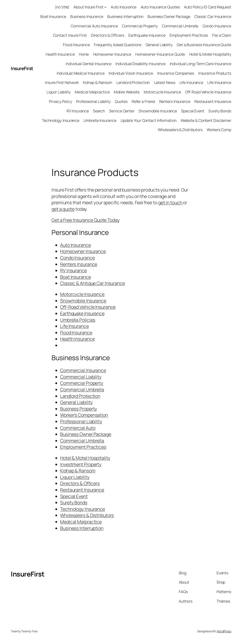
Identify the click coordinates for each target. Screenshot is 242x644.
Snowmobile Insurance (158, 111)
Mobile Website (127, 92)
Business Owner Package (169, 16)
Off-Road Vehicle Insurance (208, 92)
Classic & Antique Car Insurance (93, 283)
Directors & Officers (108, 35)
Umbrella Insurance (100, 120)
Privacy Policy (60, 101)
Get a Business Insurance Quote (204, 45)
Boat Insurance (53, 16)
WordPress (224, 631)
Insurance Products (215, 73)
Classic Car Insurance (213, 16)
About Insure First (88, 7)
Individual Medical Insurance (81, 73)
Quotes (121, 101)
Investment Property (81, 464)
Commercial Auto (78, 428)
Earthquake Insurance (147, 35)
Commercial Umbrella (180, 26)
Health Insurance (60, 54)
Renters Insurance (175, 101)
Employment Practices (189, 35)
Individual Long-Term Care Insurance (201, 64)
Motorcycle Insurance (162, 92)
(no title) (62, 7)
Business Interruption (125, 16)
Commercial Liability (81, 377)
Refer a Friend (143, 101)
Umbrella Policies (78, 320)
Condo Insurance (217, 26)
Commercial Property (140, 26)
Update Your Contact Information (148, 120)
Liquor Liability (59, 92)
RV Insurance (78, 111)
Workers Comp (219, 130)
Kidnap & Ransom (98, 82)
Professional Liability (93, 101)
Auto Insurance (124, 7)
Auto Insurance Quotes (160, 7)
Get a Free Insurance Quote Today (86, 220)
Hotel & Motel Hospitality (210, 54)
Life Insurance (191, 82)
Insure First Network (62, 82)
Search (99, 111)
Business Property (79, 409)
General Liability (159, 45)
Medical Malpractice (92, 92)
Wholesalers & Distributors (180, 130)
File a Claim (222, 35)
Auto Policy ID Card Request (208, 7)
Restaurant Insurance (213, 101)
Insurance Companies (176, 73)
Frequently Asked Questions (118, 45)
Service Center (122, 111)
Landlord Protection (133, 82)
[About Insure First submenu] (105, 7)
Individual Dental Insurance (89, 64)
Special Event (193, 111)
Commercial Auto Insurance (94, 26)
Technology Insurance (61, 120)
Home (84, 54)
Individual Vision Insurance (131, 73)
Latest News (165, 82)
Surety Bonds (220, 111)
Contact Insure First (70, 35)
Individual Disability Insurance (141, 64)
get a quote (63, 209)
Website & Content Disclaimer (206, 120)
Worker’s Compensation (84, 415)
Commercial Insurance (83, 370)
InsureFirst (22, 68)
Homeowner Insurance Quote (160, 54)
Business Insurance (87, 16)
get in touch (170, 202)
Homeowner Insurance (112, 54)
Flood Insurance (76, 45)
